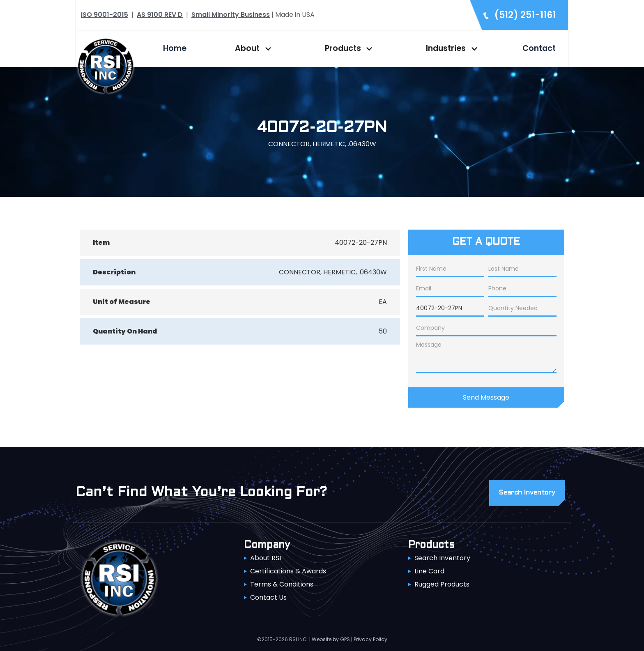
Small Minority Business (231, 15)
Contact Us (268, 597)
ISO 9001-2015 (105, 15)
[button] (251, 48)
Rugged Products (442, 584)
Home (175, 48)
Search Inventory (442, 558)
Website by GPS (331, 639)
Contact (539, 48)
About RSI (266, 558)
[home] (106, 65)
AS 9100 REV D (160, 15)
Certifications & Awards (288, 571)
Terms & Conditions (282, 584)
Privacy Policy (370, 639)
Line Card (429, 571)
